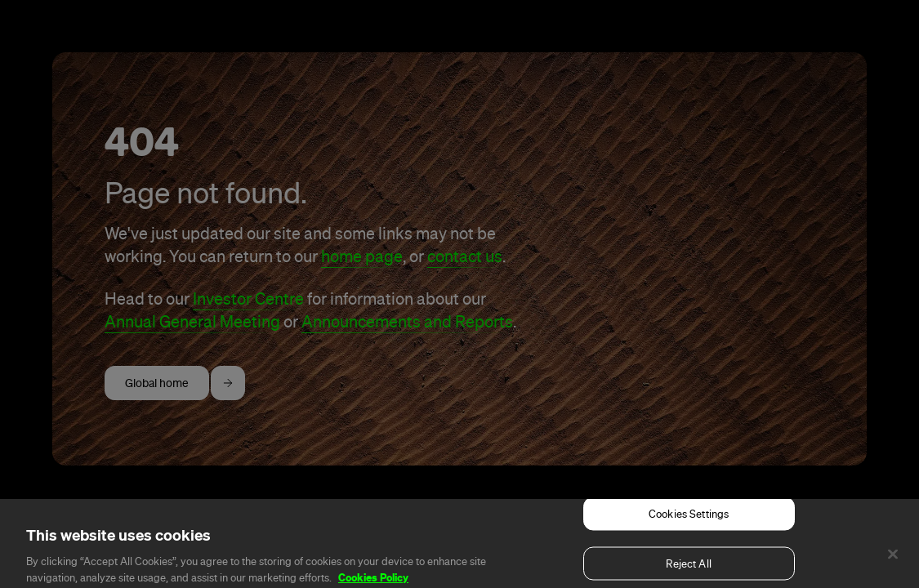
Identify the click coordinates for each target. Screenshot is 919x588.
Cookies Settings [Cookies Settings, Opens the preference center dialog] (689, 523)
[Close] (893, 563)
